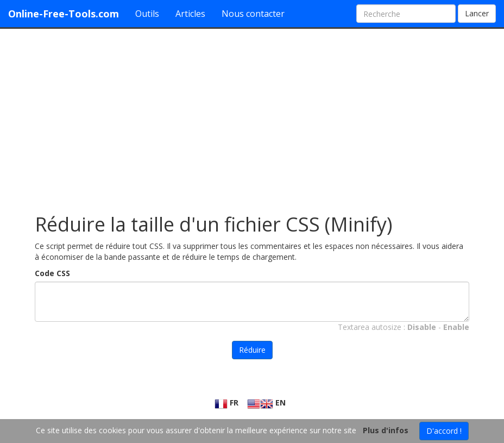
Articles (190, 14)
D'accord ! (444, 431)
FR (226, 403)
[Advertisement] (252, 116)
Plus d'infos (386, 430)
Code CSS (52, 273)
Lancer (477, 13)
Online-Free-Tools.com (64, 14)
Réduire (252, 350)
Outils (147, 14)
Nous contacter (253, 14)
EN (266, 403)
